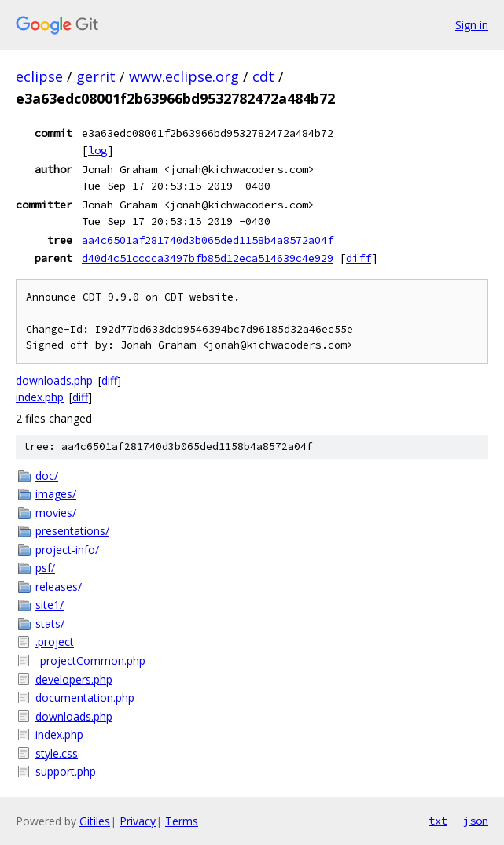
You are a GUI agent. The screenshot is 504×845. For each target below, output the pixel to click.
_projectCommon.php (90, 661)
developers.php (74, 679)
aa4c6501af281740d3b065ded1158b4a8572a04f (208, 240)
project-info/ (67, 550)
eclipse (39, 76)
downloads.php (54, 380)
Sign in (472, 25)
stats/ (50, 624)
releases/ (59, 587)
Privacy (138, 821)
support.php (66, 771)
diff (359, 258)
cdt (263, 76)
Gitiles (95, 821)
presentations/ (72, 531)
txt (438, 821)
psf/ (45, 568)
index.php (40, 397)
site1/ (50, 605)
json (476, 821)
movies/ (56, 513)
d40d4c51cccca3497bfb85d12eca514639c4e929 (208, 258)
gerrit (96, 76)
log (97, 150)
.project (55, 642)
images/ (56, 494)
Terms (182, 821)
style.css (57, 753)
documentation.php (85, 697)
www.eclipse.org (184, 76)
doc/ (47, 476)
